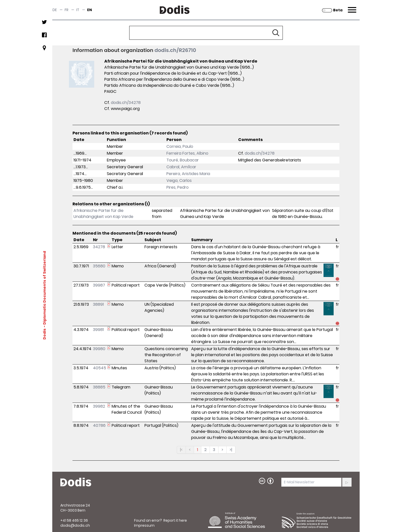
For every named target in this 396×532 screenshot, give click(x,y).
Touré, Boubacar (183, 160)
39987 (99, 285)
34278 (99, 247)
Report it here (175, 520)
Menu (351, 7)
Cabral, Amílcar (181, 167)
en (90, 10)
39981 (98, 330)
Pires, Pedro (178, 187)
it (78, 10)
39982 (99, 406)
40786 (99, 425)
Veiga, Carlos (179, 180)
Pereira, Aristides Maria (188, 174)
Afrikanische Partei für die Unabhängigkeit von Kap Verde (103, 214)
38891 (98, 304)
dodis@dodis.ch (75, 525)
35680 (99, 266)
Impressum (144, 525)
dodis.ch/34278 (126, 103)
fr (67, 10)
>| (231, 450)
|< (181, 450)
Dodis (44, 334)
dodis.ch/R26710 (175, 50)
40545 (100, 368)
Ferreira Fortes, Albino (187, 153)
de (55, 10)
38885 (99, 387)
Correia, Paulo (180, 146)
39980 (99, 349)
